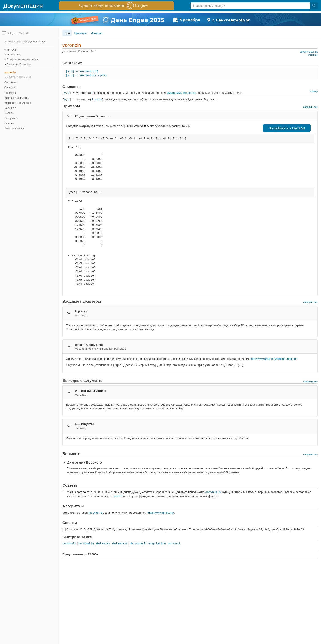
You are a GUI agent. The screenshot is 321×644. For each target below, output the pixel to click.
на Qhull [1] (96, 513)
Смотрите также (14, 128)
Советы (9, 113)
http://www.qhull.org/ (161, 513)
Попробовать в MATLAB (287, 128)
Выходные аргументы (18, 103)
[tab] (190, 116)
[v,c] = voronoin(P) (82, 71)
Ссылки (9, 123)
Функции (97, 33)
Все (67, 33)
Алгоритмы (11, 118)
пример (314, 91)
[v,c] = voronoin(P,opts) (86, 75)
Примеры (10, 93)
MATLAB (12, 50)
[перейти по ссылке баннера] (117, 6)
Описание (10, 88)
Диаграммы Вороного (181, 93)
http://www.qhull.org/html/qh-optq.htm (274, 359)
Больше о (10, 108)
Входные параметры (17, 98)
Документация (23, 6)
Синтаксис (11, 83)
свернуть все (310, 107)
